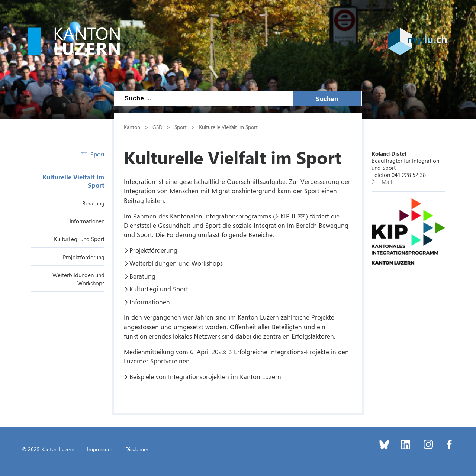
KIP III (289, 216)
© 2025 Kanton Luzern (48, 449)
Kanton (132, 127)
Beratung (93, 203)
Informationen (87, 221)
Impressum (100, 449)
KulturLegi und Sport (79, 239)
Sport (93, 154)
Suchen (327, 98)
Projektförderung (84, 257)
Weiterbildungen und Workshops (176, 263)
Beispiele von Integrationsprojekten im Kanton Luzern (205, 376)
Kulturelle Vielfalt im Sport (228, 127)
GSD (157, 127)
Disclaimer (137, 449)
